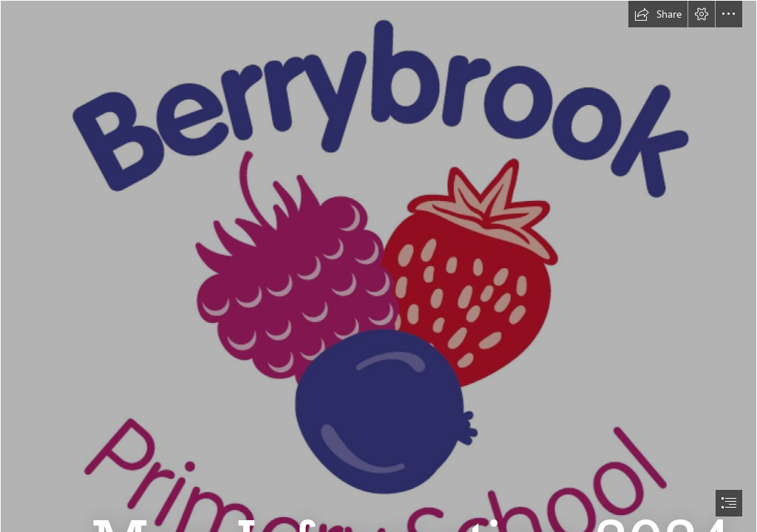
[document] (378, 266)
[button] (658, 14)
